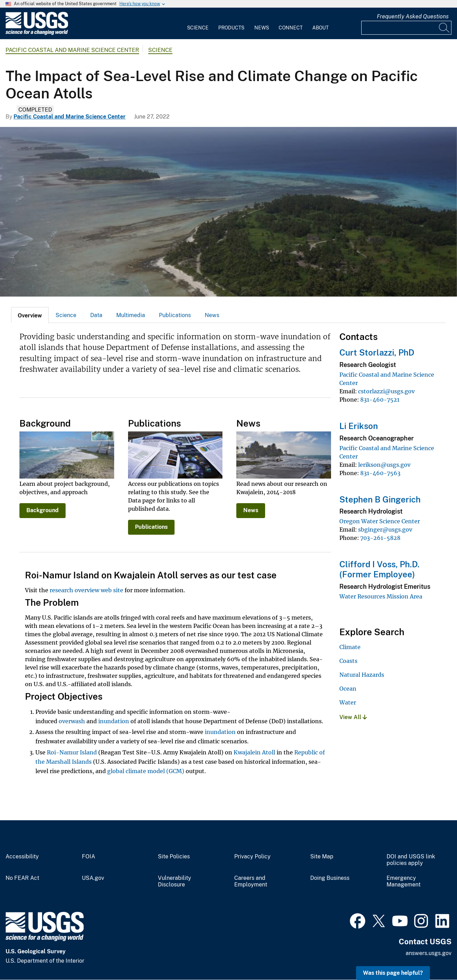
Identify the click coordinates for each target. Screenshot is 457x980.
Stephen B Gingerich (380, 499)
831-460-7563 (380, 473)
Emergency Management (404, 881)
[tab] (30, 315)
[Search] (445, 28)
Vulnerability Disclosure (175, 881)
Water (348, 702)
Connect (291, 28)
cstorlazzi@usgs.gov (386, 391)
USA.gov (93, 878)
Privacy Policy (252, 857)
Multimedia (131, 315)
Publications (175, 315)
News (262, 28)
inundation (114, 721)
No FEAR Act (22, 878)
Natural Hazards (362, 675)
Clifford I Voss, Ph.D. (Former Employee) (379, 569)
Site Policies (174, 857)
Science (198, 28)
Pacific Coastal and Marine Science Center (72, 50)
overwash (72, 721)
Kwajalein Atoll (254, 752)
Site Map (322, 857)
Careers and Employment (251, 881)
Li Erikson (359, 426)
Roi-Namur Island (72, 752)
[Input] (406, 28)
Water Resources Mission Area (381, 596)
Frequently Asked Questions (413, 16)
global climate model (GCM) (146, 771)
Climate (350, 647)
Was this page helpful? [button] (393, 973)
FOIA (88, 857)
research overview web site (86, 590)
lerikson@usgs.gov (384, 465)
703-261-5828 (380, 538)
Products (231, 28)
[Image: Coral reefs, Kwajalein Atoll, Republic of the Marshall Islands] (229, 212)
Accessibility (22, 857)
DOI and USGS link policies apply (411, 860)
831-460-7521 (380, 400)
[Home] (37, 33)
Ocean (348, 689)
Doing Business (330, 878)
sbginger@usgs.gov (385, 530)
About (320, 28)
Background (43, 510)
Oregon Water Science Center (380, 521)
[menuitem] (198, 24)
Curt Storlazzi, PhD (377, 352)
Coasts (348, 661)
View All (353, 717)
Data (96, 315)
